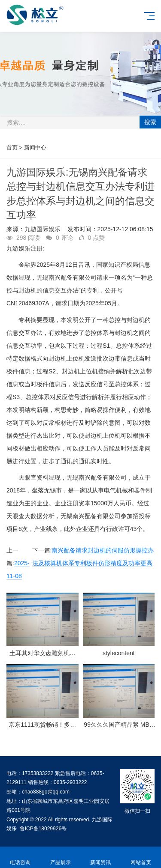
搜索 (150, 122)
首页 (12, 148)
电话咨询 (20, 858)
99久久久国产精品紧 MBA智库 (118, 725)
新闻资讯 (101, 858)
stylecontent (119, 653)
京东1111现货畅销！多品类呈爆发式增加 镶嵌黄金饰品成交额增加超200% (43, 725)
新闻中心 (35, 148)
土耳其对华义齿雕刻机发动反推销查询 (43, 653)
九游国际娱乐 (43, 229)
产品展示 (61, 858)
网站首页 (141, 858)
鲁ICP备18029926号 (43, 829)
